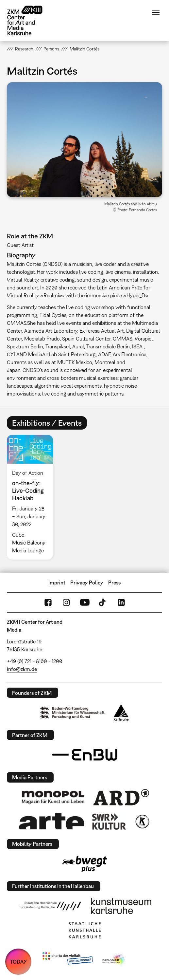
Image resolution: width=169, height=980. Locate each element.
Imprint (57, 582)
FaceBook (48, 602)
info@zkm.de (22, 669)
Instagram (66, 602)
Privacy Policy (87, 582)
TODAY (18, 962)
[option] (33, 497)
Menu (156, 12)
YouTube (85, 602)
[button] (85, 139)
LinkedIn (121, 602)
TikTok (103, 602)
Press (114, 582)
